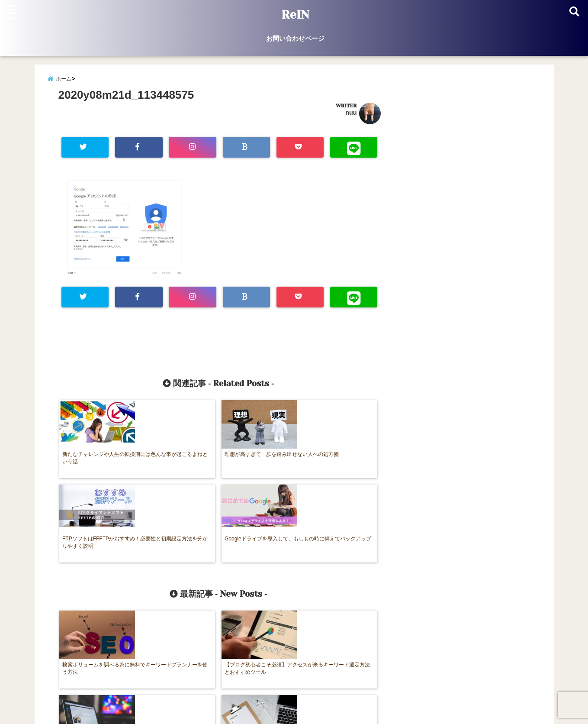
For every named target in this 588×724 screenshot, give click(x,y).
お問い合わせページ (295, 38)
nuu (351, 116)
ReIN (295, 15)
